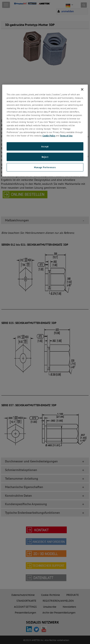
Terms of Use (66, 136)
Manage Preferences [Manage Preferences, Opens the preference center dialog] (45, 167)
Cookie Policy (49, 136)
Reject (45, 157)
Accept (45, 146)
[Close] (82, 90)
